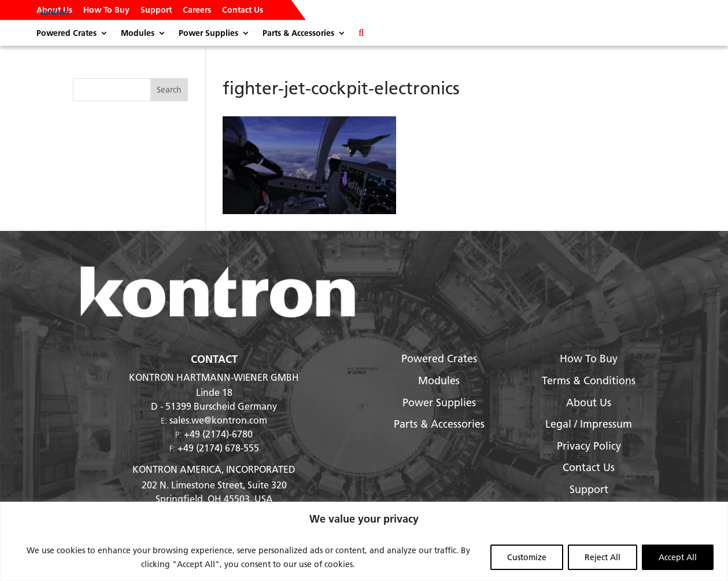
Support (156, 10)
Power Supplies (208, 34)
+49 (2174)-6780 (218, 434)
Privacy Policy (589, 446)
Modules (138, 34)
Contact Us (243, 10)
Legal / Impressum (589, 424)
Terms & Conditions (589, 380)
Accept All (678, 557)
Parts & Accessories (298, 34)
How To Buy (106, 10)
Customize (527, 557)
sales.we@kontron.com (218, 420)
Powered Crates (66, 34)
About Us (54, 10)
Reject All (603, 557)
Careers (197, 10)
